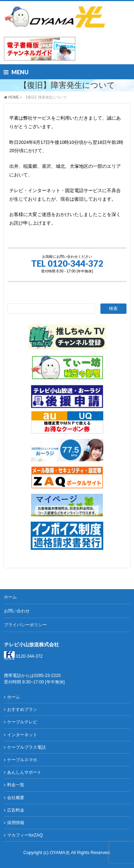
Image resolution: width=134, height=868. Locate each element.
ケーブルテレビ (22, 722)
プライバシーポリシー (25, 625)
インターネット (22, 735)
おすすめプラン (22, 709)
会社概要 (16, 798)
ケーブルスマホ (22, 760)
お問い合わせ (17, 611)
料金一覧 (16, 785)
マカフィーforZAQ (25, 835)
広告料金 (16, 810)
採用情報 (16, 823)
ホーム (10, 597)
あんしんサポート (24, 772)
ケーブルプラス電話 (26, 747)
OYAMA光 (60, 853)
